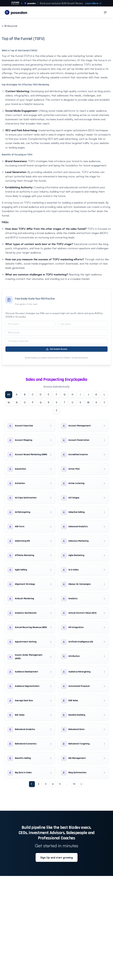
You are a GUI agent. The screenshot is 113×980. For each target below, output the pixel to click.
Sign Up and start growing (57, 858)
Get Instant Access (56, 349)
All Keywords (10, 26)
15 (74, 785)
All (11, 395)
